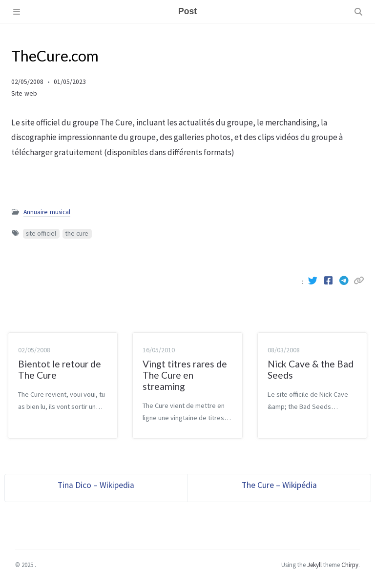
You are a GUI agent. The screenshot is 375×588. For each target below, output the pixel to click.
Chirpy (350, 565)
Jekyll (314, 565)
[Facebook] (329, 281)
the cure (77, 233)
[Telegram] (345, 281)
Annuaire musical (47, 212)
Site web (24, 93)
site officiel (41, 233)
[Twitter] (313, 281)
